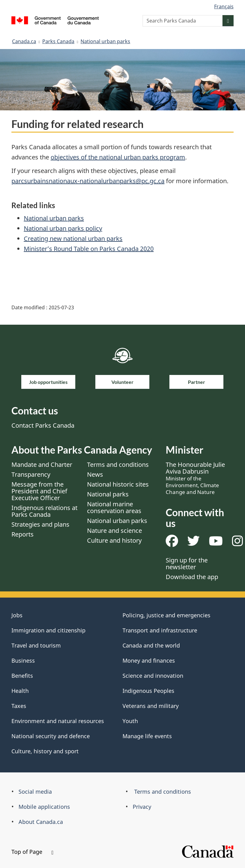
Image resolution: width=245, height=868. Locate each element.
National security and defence (51, 736)
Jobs (17, 615)
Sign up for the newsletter (187, 564)
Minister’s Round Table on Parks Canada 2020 (89, 249)
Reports (23, 534)
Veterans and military (151, 706)
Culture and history (114, 540)
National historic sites (118, 484)
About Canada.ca (41, 822)
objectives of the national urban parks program (118, 157)
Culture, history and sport (45, 751)
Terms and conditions (118, 465)
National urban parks (105, 41)
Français (224, 6)
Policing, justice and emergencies (166, 615)
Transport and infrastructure (160, 630)
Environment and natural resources (58, 721)
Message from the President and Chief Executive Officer (39, 491)
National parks (108, 494)
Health (20, 691)
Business (23, 660)
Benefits (22, 676)
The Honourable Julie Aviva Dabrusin (195, 478)
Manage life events (147, 736)
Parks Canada (58, 41)
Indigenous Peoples (148, 691)
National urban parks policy (63, 228)
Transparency (31, 474)
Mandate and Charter (42, 465)
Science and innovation (153, 676)
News (95, 474)
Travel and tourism (36, 645)
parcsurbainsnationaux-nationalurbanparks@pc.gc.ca (88, 181)
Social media (35, 792)
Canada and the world (151, 645)
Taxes (19, 706)
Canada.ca (24, 41)
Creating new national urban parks (73, 239)
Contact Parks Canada (43, 425)
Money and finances (149, 660)
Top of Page (32, 852)
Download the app (192, 577)
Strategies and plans (40, 524)
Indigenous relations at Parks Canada (44, 511)
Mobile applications (44, 807)
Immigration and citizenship (48, 630)
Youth (130, 721)
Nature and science (114, 531)
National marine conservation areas (114, 507)
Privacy (142, 807)
